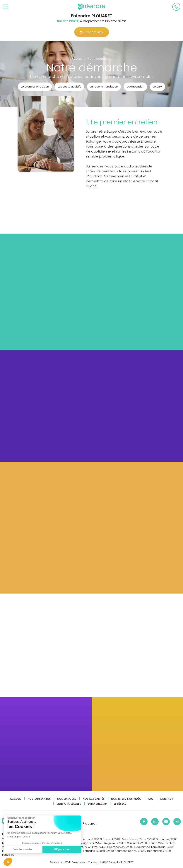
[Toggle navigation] (6, 7)
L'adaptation (135, 86)
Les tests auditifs (69, 86)
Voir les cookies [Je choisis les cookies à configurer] (23, 849)
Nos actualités (94, 799)
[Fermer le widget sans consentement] (21, 818)
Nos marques (67, 799)
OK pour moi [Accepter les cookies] (62, 849)
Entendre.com (97, 804)
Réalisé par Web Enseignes (67, 862)
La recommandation (104, 86)
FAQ (151, 799)
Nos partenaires (39, 799)
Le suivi (158, 86)
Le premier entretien (35, 86)
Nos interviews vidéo (126, 799)
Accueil (15, 799)
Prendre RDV (92, 32)
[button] (8, 862)
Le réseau (120, 804)
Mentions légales (69, 804)
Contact (167, 799)
